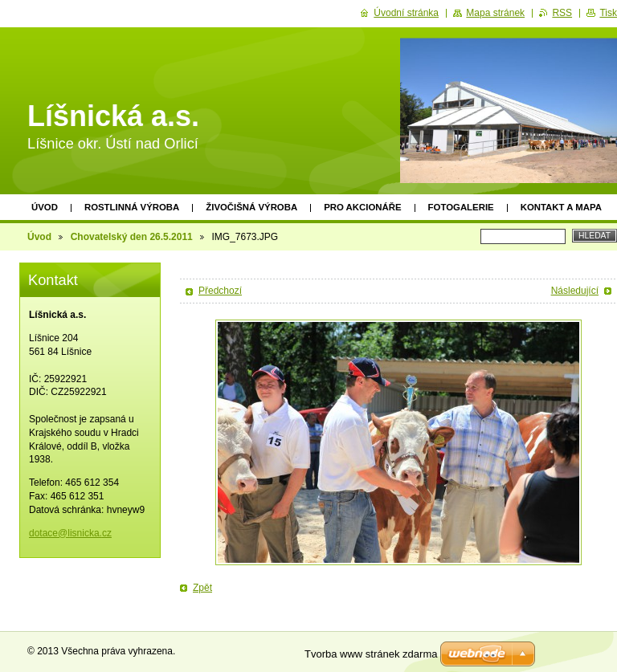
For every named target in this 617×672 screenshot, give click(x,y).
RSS (562, 13)
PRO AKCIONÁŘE (362, 207)
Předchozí (220, 291)
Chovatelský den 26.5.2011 (132, 237)
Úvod (45, 207)
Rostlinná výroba (132, 207)
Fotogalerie (461, 207)
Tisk (608, 13)
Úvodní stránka (406, 13)
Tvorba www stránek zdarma (371, 654)
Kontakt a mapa (561, 207)
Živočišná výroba (251, 207)
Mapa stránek (495, 13)
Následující (575, 291)
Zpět (202, 588)
